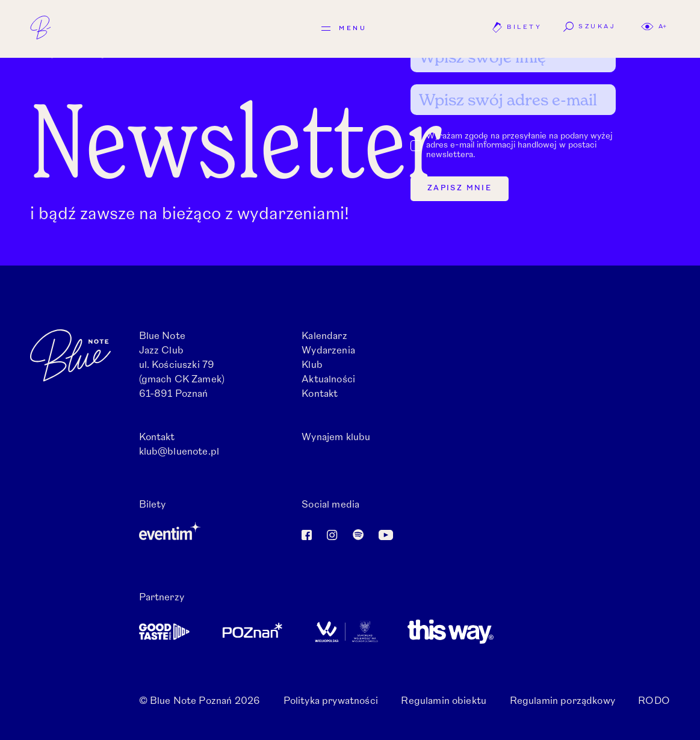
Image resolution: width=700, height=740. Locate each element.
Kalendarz (324, 337)
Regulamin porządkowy (562, 701)
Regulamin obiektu (444, 701)
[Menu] (344, 29)
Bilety (517, 27)
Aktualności (328, 380)
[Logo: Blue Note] (51, 28)
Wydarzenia (328, 351)
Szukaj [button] (590, 27)
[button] (654, 27)
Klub (312, 365)
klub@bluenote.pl (179, 452)
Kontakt (320, 394)
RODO (654, 701)
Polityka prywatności (331, 701)
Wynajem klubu (336, 438)
